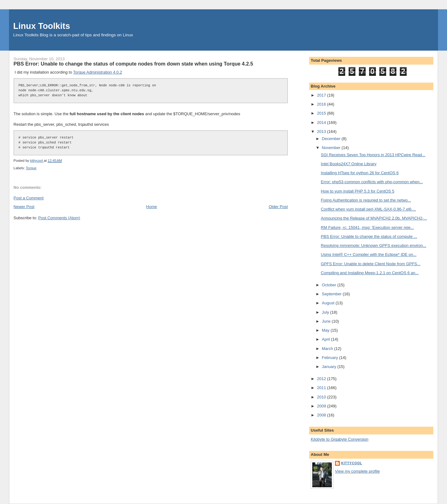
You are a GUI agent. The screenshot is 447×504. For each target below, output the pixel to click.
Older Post (278, 207)
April (327, 339)
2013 (322, 132)
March (328, 349)
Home (152, 207)
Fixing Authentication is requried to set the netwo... (366, 200)
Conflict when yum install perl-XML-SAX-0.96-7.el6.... (368, 209)
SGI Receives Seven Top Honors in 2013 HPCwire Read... (373, 155)
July (326, 312)
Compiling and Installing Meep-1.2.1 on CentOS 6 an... (370, 273)
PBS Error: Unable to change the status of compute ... (369, 236)
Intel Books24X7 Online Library (349, 164)
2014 (322, 123)
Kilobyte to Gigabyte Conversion (340, 439)
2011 (322, 388)
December (332, 139)
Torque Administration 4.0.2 (98, 72)
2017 (322, 95)
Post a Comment (29, 198)
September (332, 294)
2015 (322, 113)
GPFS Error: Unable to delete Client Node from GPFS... (371, 264)
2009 (322, 406)
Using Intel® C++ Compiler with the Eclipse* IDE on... (369, 254)
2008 (322, 415)
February (331, 358)
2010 (322, 397)
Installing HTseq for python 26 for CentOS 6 (360, 173)
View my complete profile (357, 471)
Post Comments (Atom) (59, 218)
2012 (322, 379)
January (330, 367)
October (330, 285)
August (329, 303)
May (326, 330)
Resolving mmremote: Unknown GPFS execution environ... (374, 245)
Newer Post (24, 207)
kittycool (352, 463)
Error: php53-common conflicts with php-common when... (372, 182)
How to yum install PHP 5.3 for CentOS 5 (358, 191)
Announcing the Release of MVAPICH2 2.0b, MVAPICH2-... (374, 218)
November (332, 148)
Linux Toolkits (42, 26)
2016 (322, 104)
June (327, 321)
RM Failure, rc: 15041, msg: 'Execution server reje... (367, 227)
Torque (31, 168)
